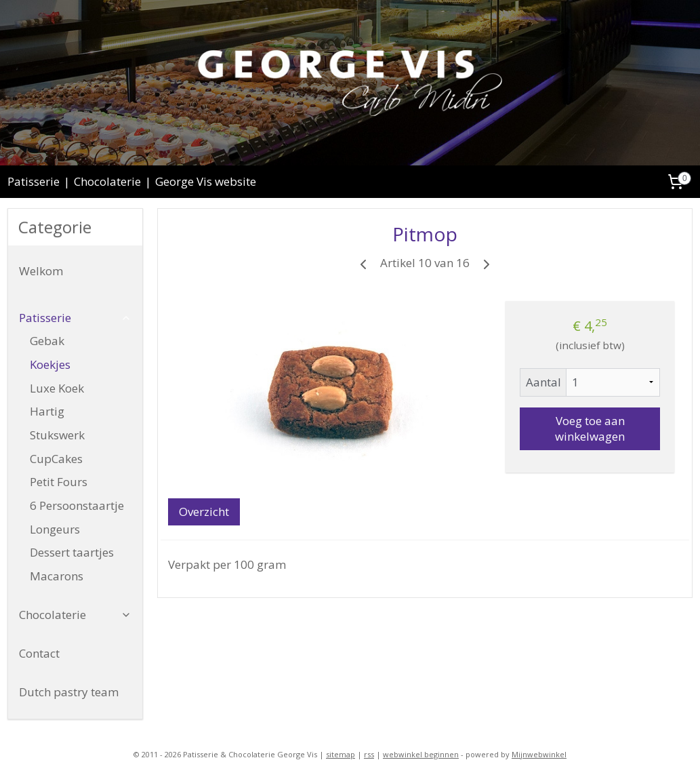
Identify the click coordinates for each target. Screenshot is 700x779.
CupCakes (56, 459)
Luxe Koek (57, 388)
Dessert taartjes (72, 552)
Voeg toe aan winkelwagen (590, 428)
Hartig (47, 411)
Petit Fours (59, 482)
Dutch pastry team (69, 692)
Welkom (41, 271)
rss (369, 754)
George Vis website (206, 181)
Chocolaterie (107, 181)
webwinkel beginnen (421, 754)
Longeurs (55, 529)
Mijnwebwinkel (539, 754)
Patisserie (34, 181)
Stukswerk (57, 435)
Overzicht (204, 512)
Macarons (57, 576)
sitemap (341, 754)
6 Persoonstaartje (77, 505)
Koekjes (50, 364)
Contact (39, 653)
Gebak (47, 341)
